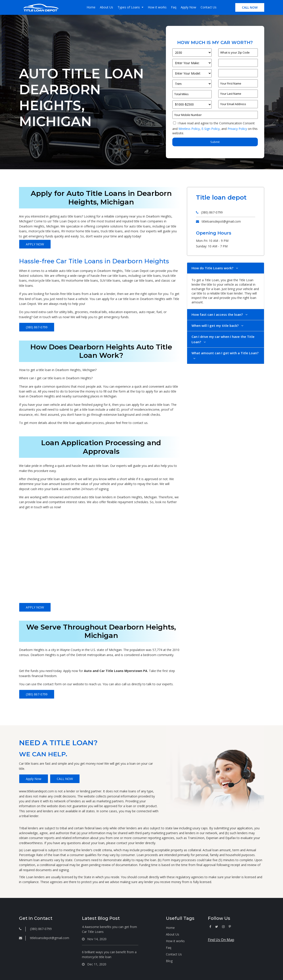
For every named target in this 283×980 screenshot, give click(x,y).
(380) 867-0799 (37, 327)
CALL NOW (250, 7)
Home (91, 7)
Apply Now (188, 7)
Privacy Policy (237, 129)
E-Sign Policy (211, 129)
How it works (157, 7)
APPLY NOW (35, 244)
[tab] (226, 268)
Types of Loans (129, 7)
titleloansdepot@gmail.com (221, 221)
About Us (106, 7)
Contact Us (209, 7)
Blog (169, 961)
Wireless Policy (189, 129)
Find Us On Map (221, 940)
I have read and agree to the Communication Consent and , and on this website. (215, 128)
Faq (174, 7)
